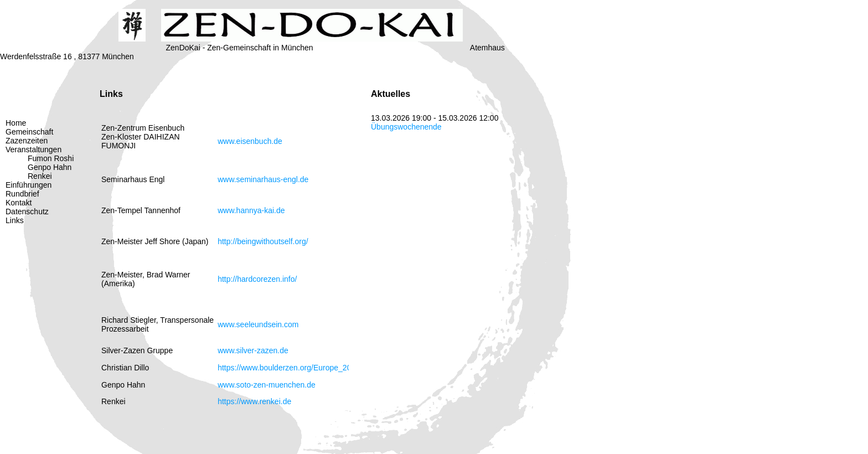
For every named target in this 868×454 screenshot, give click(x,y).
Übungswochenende (406, 127)
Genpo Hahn (50, 167)
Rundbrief (22, 194)
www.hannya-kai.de (251, 210)
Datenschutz (27, 211)
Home (16, 123)
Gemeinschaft (29, 132)
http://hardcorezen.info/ (257, 279)
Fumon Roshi (51, 158)
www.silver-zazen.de (253, 350)
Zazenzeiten (27, 141)
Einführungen (29, 185)
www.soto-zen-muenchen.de (267, 385)
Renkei (40, 176)
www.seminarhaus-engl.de (263, 179)
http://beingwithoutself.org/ (263, 241)
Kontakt (19, 203)
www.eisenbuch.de (250, 141)
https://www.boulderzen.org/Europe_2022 (289, 368)
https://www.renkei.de (254, 401)
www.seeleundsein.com (258, 324)
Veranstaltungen (33, 149)
